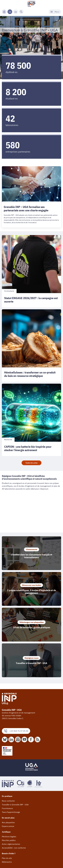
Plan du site (7, 858)
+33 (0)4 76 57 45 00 (16, 731)
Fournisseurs (7, 808)
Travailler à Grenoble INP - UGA (15, 805)
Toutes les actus (31, 463)
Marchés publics (9, 840)
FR (10, 12)
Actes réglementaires (11, 844)
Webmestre (7, 862)
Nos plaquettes (8, 822)
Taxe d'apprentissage (11, 812)
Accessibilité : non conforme (14, 848)
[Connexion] (4, 12)
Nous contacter (8, 801)
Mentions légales (9, 837)
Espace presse (8, 826)
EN (16, 12)
